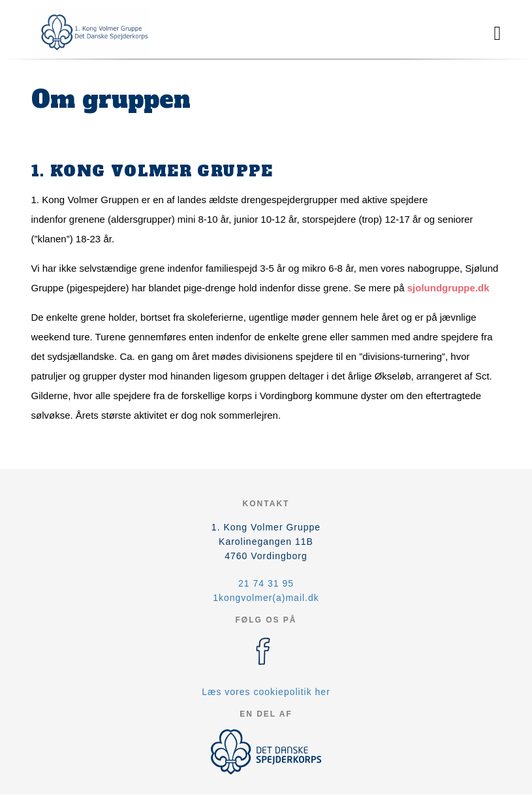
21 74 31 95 (266, 583)
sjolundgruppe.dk (448, 288)
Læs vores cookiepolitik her (266, 692)
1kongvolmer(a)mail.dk (266, 598)
